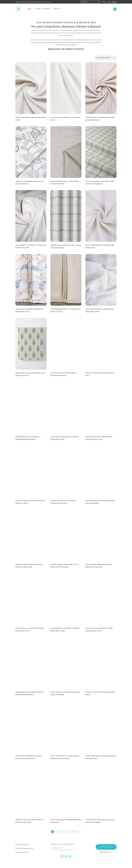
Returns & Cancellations (24, 848)
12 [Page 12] (69, 831)
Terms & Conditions (22, 852)
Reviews (38, 9)
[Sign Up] (80, 848)
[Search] (100, 2)
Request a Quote (106, 847)
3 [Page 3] (59, 831)
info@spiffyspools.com (106, 852)
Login (109, 2)
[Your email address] (63, 848)
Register (114, 2)
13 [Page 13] (73, 831)
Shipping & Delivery (22, 844)
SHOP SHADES (47, 2)
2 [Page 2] (56, 831)
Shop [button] (31, 9)
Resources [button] (47, 9)
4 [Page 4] (63, 831)
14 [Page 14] (76, 831)
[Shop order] (105, 58)
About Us (58, 9)
